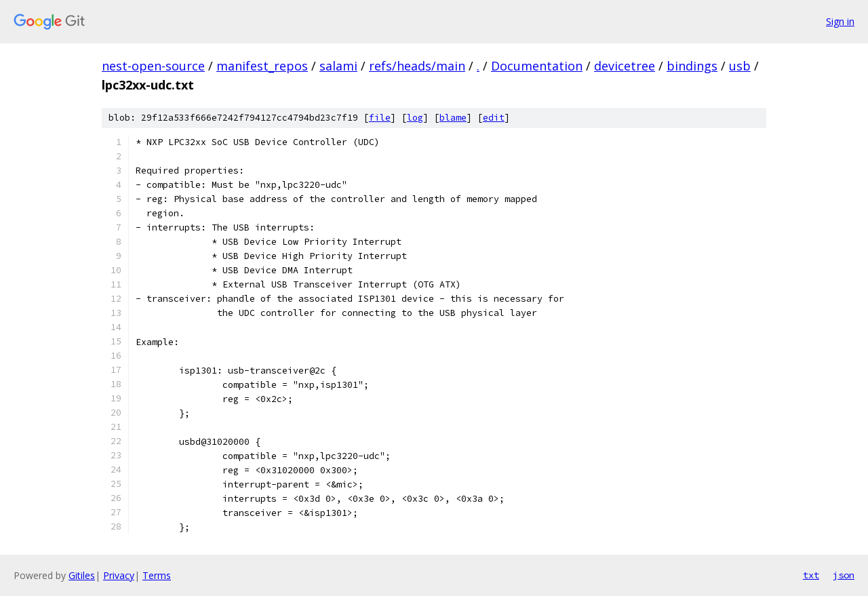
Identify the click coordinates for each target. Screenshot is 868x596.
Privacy (119, 575)
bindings (692, 66)
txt (811, 575)
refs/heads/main (417, 66)
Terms (157, 575)
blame (453, 118)
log (415, 118)
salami (338, 66)
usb (740, 66)
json (844, 575)
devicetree (625, 66)
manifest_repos (262, 66)
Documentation (537, 66)
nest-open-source (153, 66)
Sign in (840, 21)
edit (494, 118)
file (380, 118)
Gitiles (82, 575)
